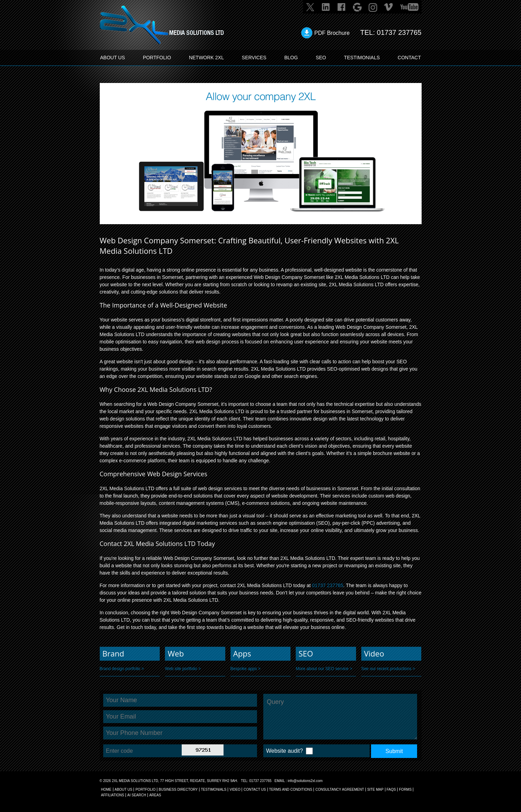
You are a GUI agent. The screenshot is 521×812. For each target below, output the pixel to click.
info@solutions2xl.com (305, 781)
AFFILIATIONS (113, 795)
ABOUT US (112, 58)
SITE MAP (375, 790)
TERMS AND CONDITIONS (291, 790)
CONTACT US (255, 790)
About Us (124, 790)
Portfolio (145, 790)
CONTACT (409, 58)
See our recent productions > (388, 669)
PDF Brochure (332, 33)
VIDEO (235, 790)
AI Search (137, 795)
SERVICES (254, 58)
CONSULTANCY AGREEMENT (339, 790)
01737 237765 (399, 32)
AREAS (155, 795)
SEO (321, 58)
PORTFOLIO (157, 58)
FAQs (391, 790)
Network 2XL (206, 58)
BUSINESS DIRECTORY (178, 790)
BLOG (291, 58)
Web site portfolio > (183, 669)
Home (106, 790)
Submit (394, 751)
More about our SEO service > (324, 669)
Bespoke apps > (246, 669)
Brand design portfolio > (122, 669)
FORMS (405, 790)
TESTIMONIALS (362, 58)
